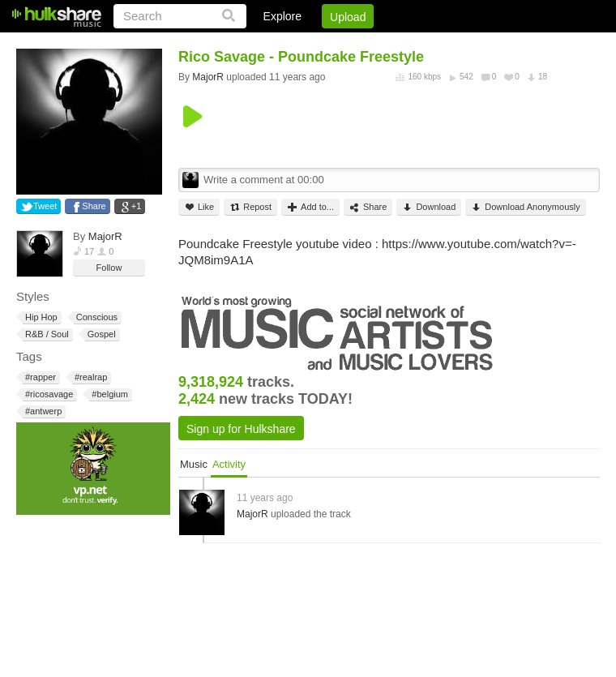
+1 (137, 206)
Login (265, 45)
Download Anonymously (525, 207)
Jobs (380, 45)
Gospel (101, 334)
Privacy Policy (509, 45)
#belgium (109, 394)
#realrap (90, 377)
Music (194, 464)
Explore (282, 16)
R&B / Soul (46, 334)
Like (199, 207)
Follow (109, 268)
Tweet (45, 206)
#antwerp (42, 411)
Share (94, 206)
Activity (229, 464)
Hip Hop (40, 317)
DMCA (433, 45)
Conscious (96, 317)
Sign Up (323, 45)
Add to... (310, 207)
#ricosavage (48, 394)
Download (429, 207)
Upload (348, 17)
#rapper (39, 377)
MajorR (105, 236)
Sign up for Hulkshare (241, 429)
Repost (250, 207)
